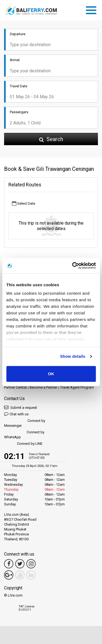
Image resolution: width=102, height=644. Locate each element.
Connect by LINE (23, 444)
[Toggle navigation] (92, 9)
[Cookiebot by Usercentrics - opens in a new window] (73, 266)
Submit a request (21, 407)
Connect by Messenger (25, 423)
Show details (73, 356)
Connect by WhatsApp (24, 435)
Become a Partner (43, 387)
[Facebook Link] (9, 564)
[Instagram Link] (31, 564)
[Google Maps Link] (9, 575)
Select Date (24, 204)
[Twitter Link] (20, 564)
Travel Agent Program (77, 387)
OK (51, 374)
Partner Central (15, 387)
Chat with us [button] (16, 414)
